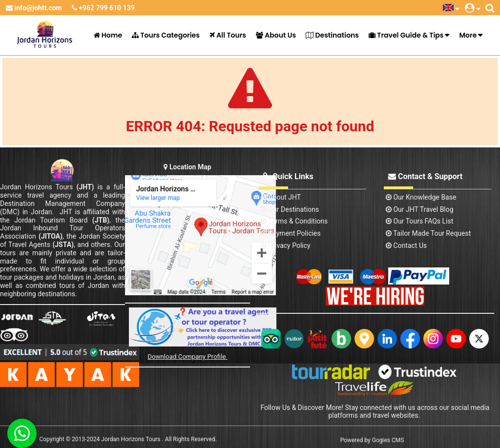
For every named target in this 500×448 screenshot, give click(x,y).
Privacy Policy (286, 245)
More (468, 35)
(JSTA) (63, 244)
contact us (406, 245)
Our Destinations (290, 209)
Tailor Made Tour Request (428, 233)
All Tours (228, 35)
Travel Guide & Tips (406, 35)
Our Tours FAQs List (419, 221)
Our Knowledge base (421, 197)
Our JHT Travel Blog (420, 209)
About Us (276, 35)
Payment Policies (291, 233)
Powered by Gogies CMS (372, 440)
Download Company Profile (187, 356)
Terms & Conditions (294, 221)
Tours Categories (166, 35)
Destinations (332, 35)
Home (108, 35)
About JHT (281, 197)
